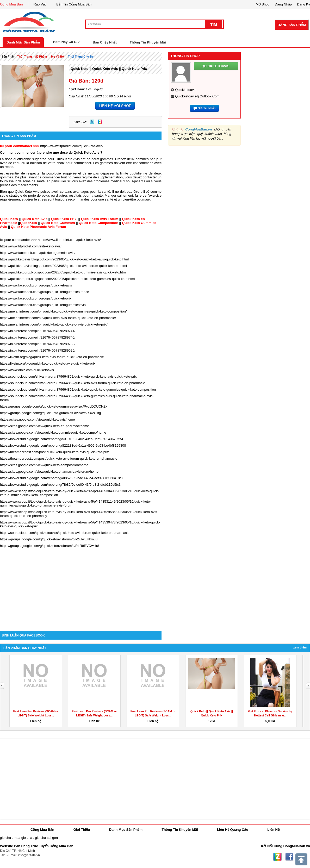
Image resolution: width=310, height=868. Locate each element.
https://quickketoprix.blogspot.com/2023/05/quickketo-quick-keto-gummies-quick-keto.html (67, 279)
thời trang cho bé (81, 57)
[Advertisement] (81, 587)
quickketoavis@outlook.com (197, 96)
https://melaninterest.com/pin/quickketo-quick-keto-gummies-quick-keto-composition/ (63, 311)
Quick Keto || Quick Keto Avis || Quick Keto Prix (109, 69)
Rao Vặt (40, 4)
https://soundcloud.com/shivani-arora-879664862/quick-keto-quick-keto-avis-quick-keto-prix (68, 376)
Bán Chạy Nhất (105, 42)
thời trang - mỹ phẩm (32, 57)
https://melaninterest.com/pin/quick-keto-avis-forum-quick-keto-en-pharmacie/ (58, 318)
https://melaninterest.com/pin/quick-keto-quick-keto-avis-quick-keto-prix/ (54, 324)
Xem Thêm (300, 647)
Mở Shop (263, 4)
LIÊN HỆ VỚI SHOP (115, 106)
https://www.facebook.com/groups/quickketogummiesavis (43, 305)
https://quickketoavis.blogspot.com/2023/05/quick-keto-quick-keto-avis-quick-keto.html (64, 259)
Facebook (289, 857)
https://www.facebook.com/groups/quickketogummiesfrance (45, 292)
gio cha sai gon (46, 838)
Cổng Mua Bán (11, 4)
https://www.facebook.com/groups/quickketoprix (36, 298)
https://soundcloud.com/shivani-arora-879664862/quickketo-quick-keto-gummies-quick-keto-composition (78, 389)
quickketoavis (186, 90)
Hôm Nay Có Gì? (66, 42)
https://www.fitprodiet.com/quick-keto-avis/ (72, 146)
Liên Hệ (273, 830)
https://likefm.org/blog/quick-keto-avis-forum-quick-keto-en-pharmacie (52, 357)
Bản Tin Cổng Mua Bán (74, 4)
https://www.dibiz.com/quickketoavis (27, 370)
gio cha (5, 838)
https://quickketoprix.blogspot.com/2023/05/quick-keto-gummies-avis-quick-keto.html (63, 272)
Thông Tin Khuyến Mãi (148, 42)
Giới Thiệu (82, 830)
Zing (100, 122)
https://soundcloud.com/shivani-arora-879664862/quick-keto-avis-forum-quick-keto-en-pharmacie (73, 383)
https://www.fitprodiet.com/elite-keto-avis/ (31, 246)
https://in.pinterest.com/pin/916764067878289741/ (38, 331)
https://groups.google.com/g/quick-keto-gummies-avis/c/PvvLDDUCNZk (54, 406)
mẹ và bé (57, 57)
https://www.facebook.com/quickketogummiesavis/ (38, 253)
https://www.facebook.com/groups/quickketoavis (36, 285)
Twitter (92, 122)
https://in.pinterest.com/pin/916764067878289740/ (38, 337)
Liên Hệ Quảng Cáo (233, 830)
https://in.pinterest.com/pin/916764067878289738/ (38, 344)
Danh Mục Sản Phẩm (23, 42)
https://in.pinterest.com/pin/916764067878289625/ (38, 350)
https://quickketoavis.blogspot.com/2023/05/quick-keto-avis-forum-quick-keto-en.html (63, 266)
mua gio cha (23, 838)
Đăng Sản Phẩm (292, 25)
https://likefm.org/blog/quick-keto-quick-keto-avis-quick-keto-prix (48, 363)
